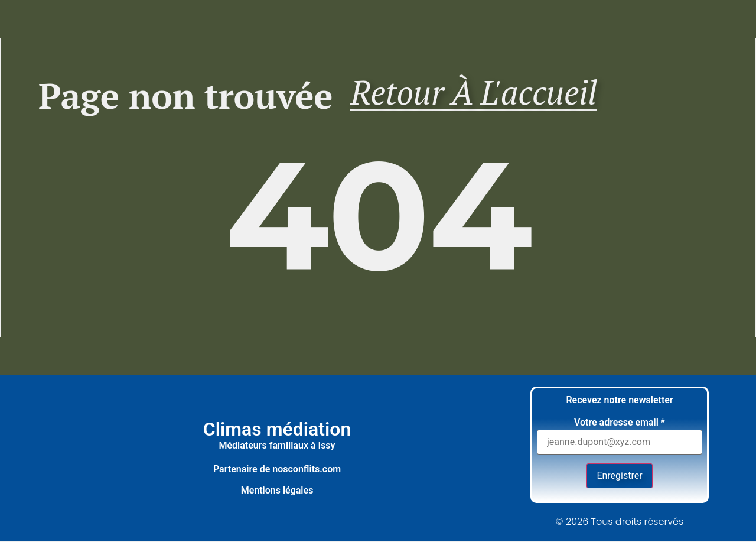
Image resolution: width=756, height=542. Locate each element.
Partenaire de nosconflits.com (277, 470)
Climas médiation (277, 430)
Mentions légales (277, 491)
